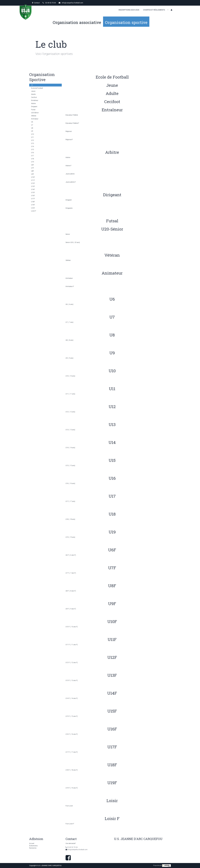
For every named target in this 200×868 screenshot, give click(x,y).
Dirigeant (34, 107)
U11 (33, 137)
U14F (33, 189)
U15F (33, 193)
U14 (33, 146)
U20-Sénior (35, 113)
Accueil (32, 843)
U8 (32, 128)
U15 (33, 150)
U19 (33, 162)
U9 (32, 131)
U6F (33, 165)
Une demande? (71, 843)
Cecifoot (34, 97)
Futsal (33, 110)
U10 (33, 134)
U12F (33, 183)
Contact (36, 3)
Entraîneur (35, 100)
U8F (33, 171)
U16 (33, 153)
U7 (32, 125)
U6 (32, 122)
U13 (33, 143)
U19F (33, 205)
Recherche (33, 848)
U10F (33, 177)
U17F (33, 199)
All (32, 85)
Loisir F (34, 211)
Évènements (33, 846)
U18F (33, 202)
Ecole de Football (37, 88)
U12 (33, 140)
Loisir (33, 208)
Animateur (35, 119)
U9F (33, 174)
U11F (33, 180)
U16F (33, 196)
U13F (33, 186)
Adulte (33, 94)
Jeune (33, 91)
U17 (33, 156)
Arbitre (33, 103)
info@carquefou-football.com (72, 3)
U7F (33, 168)
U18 (33, 159)
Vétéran (34, 116)
